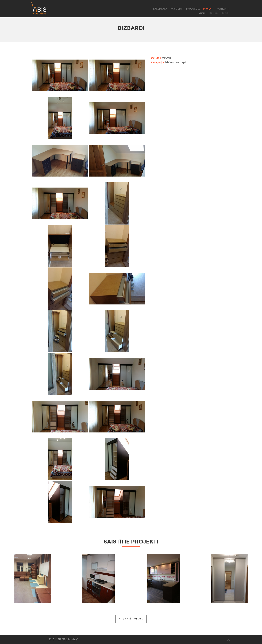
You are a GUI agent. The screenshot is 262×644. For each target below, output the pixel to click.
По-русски (214, 13)
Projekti (208, 9)
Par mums (177, 9)
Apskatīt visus (131, 619)
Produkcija (193, 9)
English (225, 13)
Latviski (202, 13)
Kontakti (223, 9)
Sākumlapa (160, 9)
